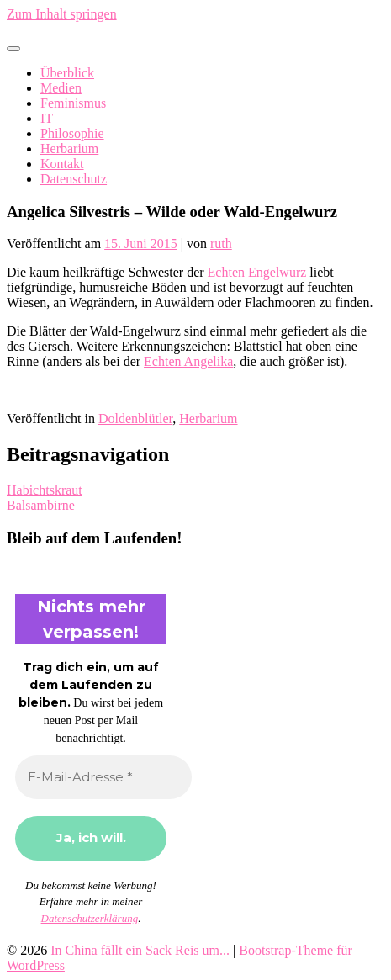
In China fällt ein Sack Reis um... (140, 950)
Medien (61, 88)
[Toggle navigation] (13, 49)
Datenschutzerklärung (90, 918)
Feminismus (73, 103)
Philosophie (72, 133)
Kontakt (62, 164)
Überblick (67, 73)
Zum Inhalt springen (62, 14)
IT (47, 118)
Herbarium (69, 148)
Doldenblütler (135, 418)
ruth (221, 244)
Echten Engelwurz (257, 272)
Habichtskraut (45, 490)
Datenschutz (74, 179)
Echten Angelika (188, 361)
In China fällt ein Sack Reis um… (98, 29)
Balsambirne (41, 505)
